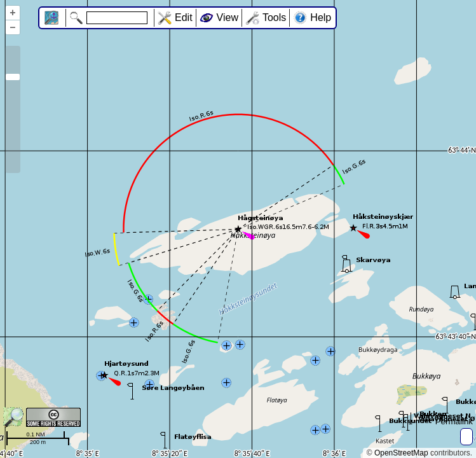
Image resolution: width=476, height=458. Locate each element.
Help (321, 17)
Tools (274, 17)
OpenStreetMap (401, 453)
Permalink (454, 421)
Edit (184, 17)
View (228, 17)
